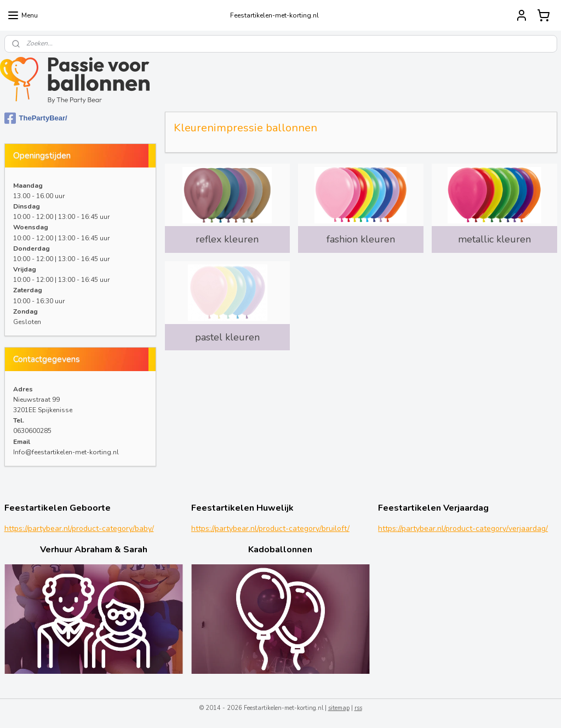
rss (358, 708)
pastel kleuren (227, 337)
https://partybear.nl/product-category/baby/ (79, 528)
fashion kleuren (361, 239)
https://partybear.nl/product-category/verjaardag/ (463, 528)
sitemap (339, 708)
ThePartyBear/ (36, 118)
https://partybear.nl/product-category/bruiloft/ (270, 528)
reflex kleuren (227, 239)
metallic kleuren (494, 239)
